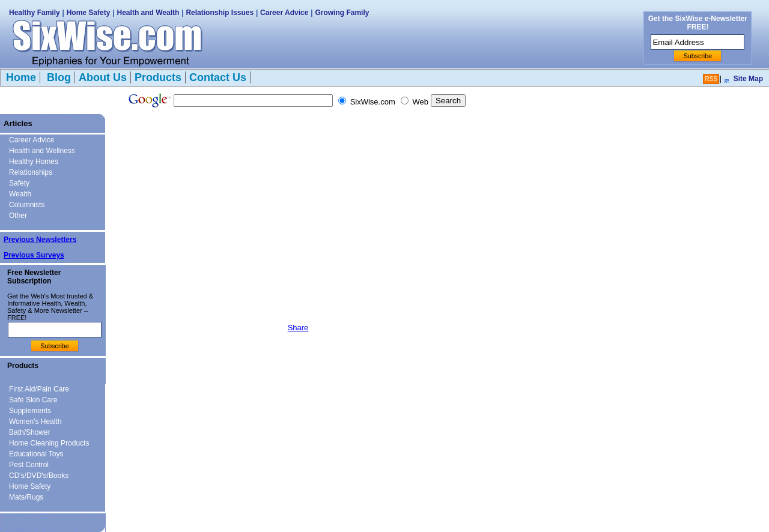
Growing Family (342, 13)
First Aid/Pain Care (39, 389)
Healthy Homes (34, 162)
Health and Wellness (42, 151)
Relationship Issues (220, 13)
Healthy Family (35, 13)
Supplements (30, 411)
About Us (103, 77)
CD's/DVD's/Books (39, 476)
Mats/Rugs (26, 497)
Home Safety (89, 13)
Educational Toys (36, 454)
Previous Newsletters (40, 240)
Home (21, 77)
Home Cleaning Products (49, 443)
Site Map (748, 79)
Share (298, 328)
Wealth (20, 194)
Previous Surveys (34, 255)
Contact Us (218, 77)
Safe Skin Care (33, 400)
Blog (57, 77)
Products (158, 77)
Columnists (27, 205)
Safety (19, 183)
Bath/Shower (30, 432)
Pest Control (29, 465)
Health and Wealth (148, 13)
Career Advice (284, 13)
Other (18, 216)
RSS (711, 79)
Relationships (31, 172)
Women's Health (35, 422)
